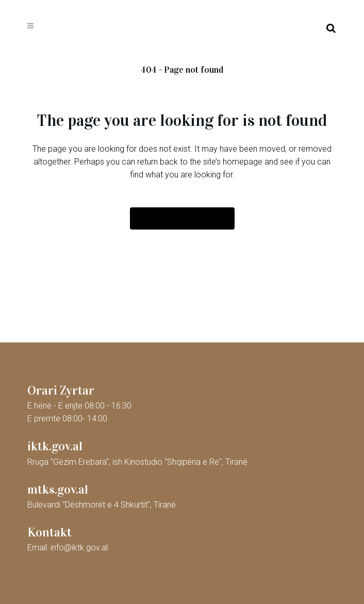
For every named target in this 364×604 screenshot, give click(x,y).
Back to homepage (182, 218)
